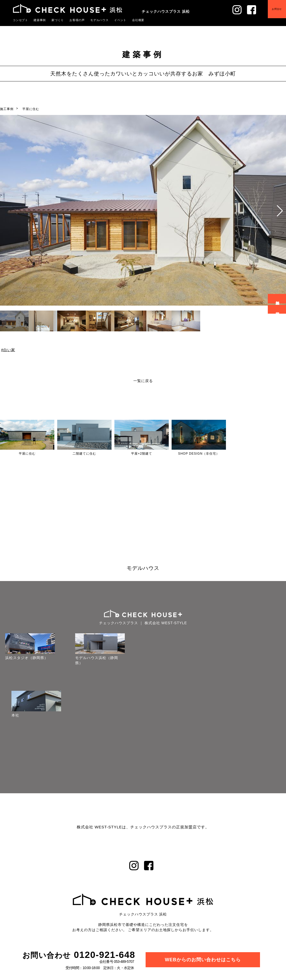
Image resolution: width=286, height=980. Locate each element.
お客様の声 (73, 20)
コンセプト (20, 20)
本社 (15, 715)
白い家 (9, 350)
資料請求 (278, 309)
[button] (280, 211)
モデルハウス (94, 20)
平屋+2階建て (142, 454)
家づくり (55, 20)
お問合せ (276, 10)
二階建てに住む (84, 454)
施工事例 (7, 109)
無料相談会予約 (278, 299)
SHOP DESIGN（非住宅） (199, 454)
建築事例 (38, 20)
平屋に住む (31, 109)
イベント (114, 20)
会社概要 (131, 20)
